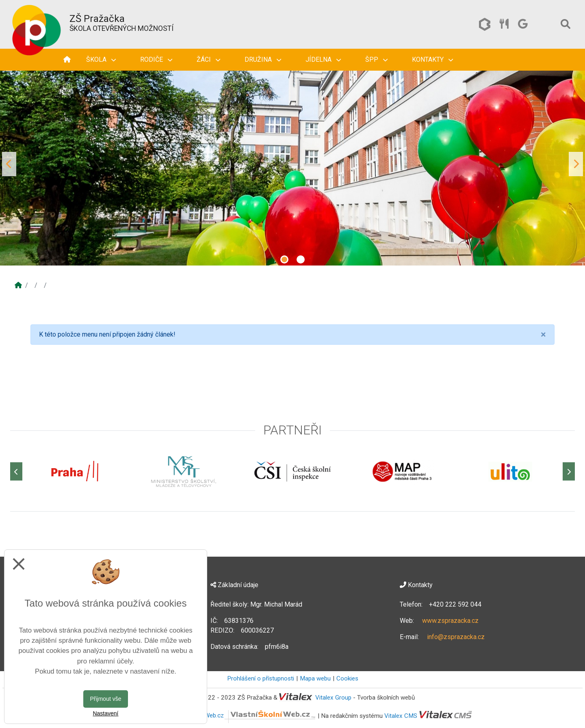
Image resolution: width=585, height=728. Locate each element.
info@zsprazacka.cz (456, 637)
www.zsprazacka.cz (450, 621)
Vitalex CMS (401, 715)
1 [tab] (284, 259)
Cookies (347, 678)
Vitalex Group (333, 698)
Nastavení (105, 713)
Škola (101, 59)
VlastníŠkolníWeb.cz (243, 715)
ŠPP (376, 59)
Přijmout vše (105, 699)
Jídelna (323, 59)
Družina (263, 59)
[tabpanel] (292, 164)
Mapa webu (315, 678)
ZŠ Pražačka (97, 19)
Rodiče (156, 59)
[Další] (569, 472)
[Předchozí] (16, 472)
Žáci (208, 59)
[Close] (543, 335)
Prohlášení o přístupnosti (261, 678)
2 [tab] (301, 259)
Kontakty (432, 59)
